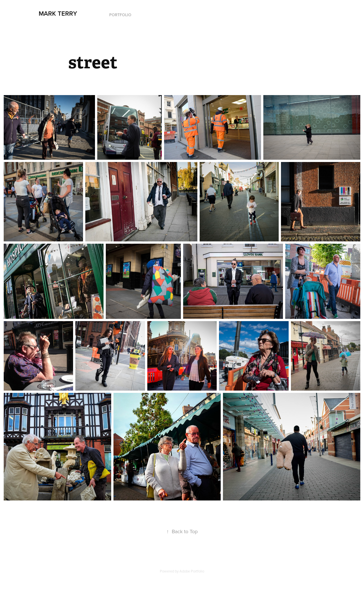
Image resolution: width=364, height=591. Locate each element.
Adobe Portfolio (192, 571)
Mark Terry (58, 13)
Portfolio (120, 15)
